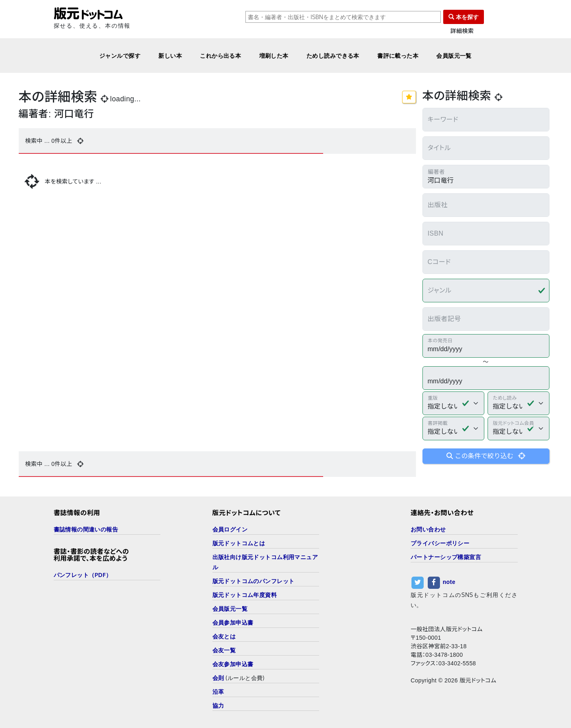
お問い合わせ (428, 529)
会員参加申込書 (233, 622)
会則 (218, 678)
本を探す (464, 17)
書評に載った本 (398, 56)
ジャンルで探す (120, 56)
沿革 (218, 692)
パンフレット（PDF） (83, 575)
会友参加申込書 (233, 664)
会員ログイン (230, 529)
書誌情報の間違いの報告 (86, 529)
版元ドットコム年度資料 (245, 595)
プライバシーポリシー (440, 543)
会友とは (224, 636)
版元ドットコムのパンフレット (254, 581)
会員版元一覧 (454, 56)
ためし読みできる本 (333, 56)
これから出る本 (220, 56)
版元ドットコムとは (239, 543)
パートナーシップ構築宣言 (446, 557)
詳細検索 (462, 31)
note (449, 582)
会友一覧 (224, 650)
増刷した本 (274, 56)
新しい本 (170, 56)
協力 (218, 705)
